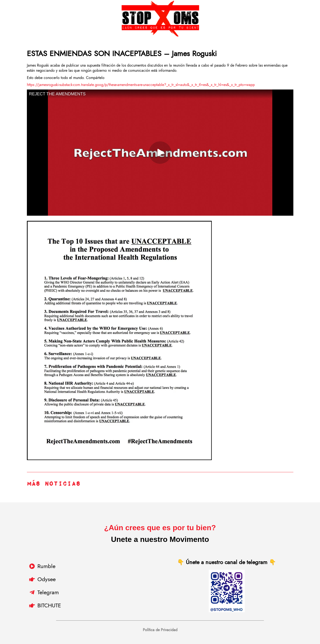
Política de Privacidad (160, 630)
